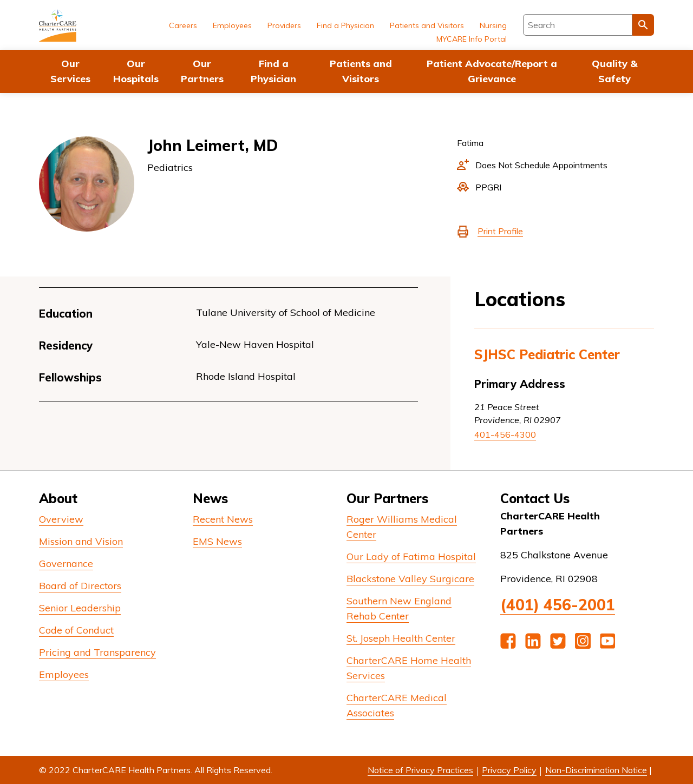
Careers (183, 25)
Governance (66, 564)
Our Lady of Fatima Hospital (411, 556)
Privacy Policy (509, 770)
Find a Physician (273, 71)
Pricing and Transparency (97, 652)
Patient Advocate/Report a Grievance (492, 71)
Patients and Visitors (361, 71)
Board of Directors (80, 586)
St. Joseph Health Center (401, 638)
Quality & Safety (614, 71)
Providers (284, 25)
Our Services (70, 71)
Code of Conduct (76, 630)
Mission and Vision (81, 541)
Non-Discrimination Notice (596, 770)
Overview (61, 519)
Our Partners (202, 71)
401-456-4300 (505, 434)
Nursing (493, 25)
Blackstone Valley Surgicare (410, 579)
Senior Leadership (80, 608)
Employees (232, 25)
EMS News (217, 541)
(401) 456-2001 (558, 605)
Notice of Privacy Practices (420, 770)
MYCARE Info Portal (472, 39)
